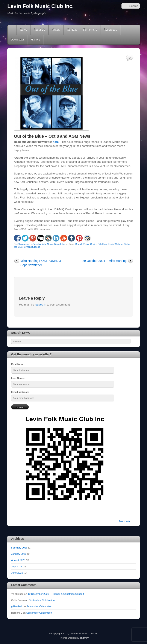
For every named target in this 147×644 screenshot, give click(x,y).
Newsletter (60, 244)
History (56, 30)
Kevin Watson (115, 244)
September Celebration (42, 600)
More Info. (125, 521)
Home (12, 30)
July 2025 (17, 566)
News (23, 30)
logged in (40, 305)
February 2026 (19, 548)
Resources (110, 30)
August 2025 (18, 560)
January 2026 (19, 554)
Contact (72, 30)
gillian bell (17, 606)
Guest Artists (39, 244)
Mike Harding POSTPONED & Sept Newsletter (41, 263)
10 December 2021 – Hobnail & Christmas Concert (56, 594)
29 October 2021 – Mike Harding (105, 261)
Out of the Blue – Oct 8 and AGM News (52, 136)
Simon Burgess (32, 247)
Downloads (18, 40)
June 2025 (17, 573)
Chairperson (24, 244)
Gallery (36, 40)
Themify (84, 638)
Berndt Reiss (82, 244)
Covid (93, 244)
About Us (39, 30)
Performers (90, 30)
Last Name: (18, 378)
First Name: (18, 364)
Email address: (20, 392)
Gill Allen (102, 244)
